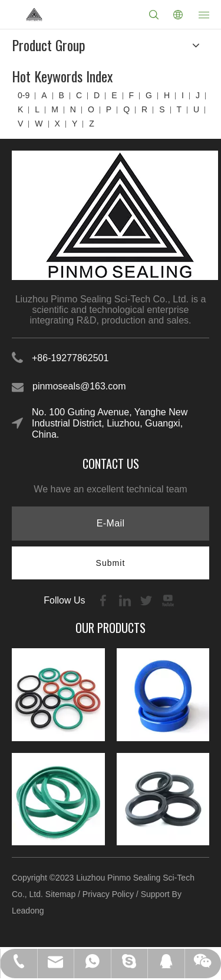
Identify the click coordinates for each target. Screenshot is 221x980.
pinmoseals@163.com (79, 386)
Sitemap (60, 894)
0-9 (24, 95)
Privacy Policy (108, 894)
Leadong (28, 911)
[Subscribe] (111, 563)
